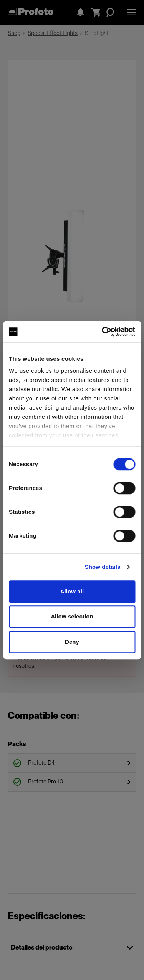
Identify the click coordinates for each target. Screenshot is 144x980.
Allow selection (72, 616)
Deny (72, 642)
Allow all (72, 591)
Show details (103, 567)
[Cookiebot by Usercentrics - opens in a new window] (103, 332)
